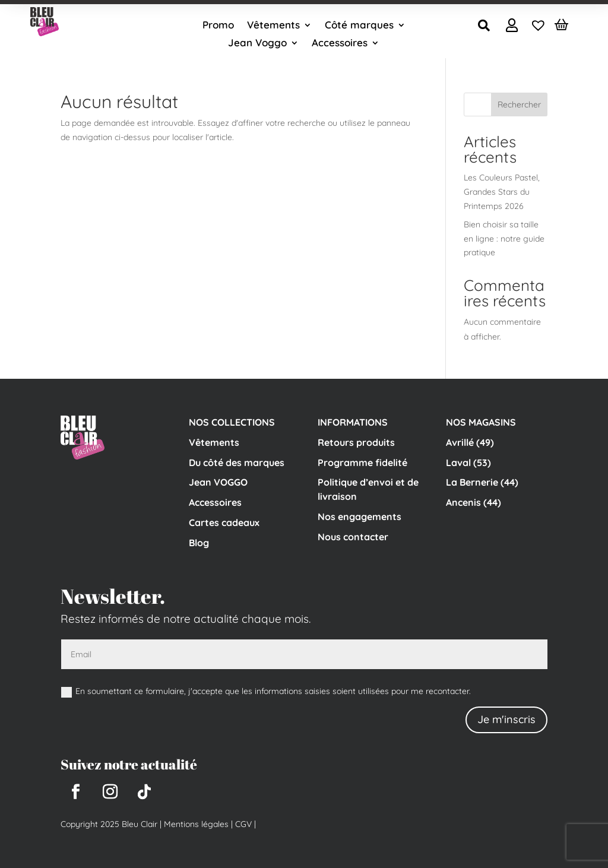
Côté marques (359, 26)
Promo (218, 26)
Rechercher (519, 104)
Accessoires (340, 44)
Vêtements (273, 26)
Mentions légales (196, 824)
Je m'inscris (506, 719)
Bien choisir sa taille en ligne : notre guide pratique (504, 239)
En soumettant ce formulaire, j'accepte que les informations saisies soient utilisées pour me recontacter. (266, 691)
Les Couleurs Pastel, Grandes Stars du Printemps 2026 (502, 192)
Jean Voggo (257, 44)
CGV (242, 824)
